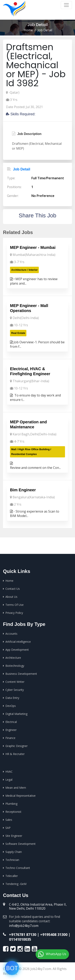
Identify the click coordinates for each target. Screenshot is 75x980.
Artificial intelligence (18, 642)
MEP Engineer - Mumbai (33, 247)
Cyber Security (15, 690)
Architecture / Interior (24, 270)
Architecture (13, 658)
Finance (10, 738)
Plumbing (11, 804)
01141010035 (20, 939)
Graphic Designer (16, 746)
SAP (8, 828)
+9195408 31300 (54, 934)
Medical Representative (20, 796)
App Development (17, 650)
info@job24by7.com (24, 926)
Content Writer (15, 682)
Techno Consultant (18, 868)
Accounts (11, 634)
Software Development (20, 844)
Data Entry (12, 698)
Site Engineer (14, 836)
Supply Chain (14, 852)
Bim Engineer (23, 490)
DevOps (11, 706)
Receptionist (13, 812)
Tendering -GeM (16, 884)
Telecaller (12, 876)
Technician (12, 860)
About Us (11, 597)
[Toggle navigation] (66, 5)
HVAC (9, 772)
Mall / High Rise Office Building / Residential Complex (31, 452)
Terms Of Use (14, 605)
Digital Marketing (16, 714)
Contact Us (13, 589)
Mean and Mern (16, 788)
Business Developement (21, 674)
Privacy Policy (14, 613)
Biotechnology (15, 666)
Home (28, 30)
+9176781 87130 (23, 934)
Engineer (11, 730)
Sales (9, 820)
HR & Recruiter (15, 754)
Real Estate (18, 333)
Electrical (11, 722)
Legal (9, 780)
